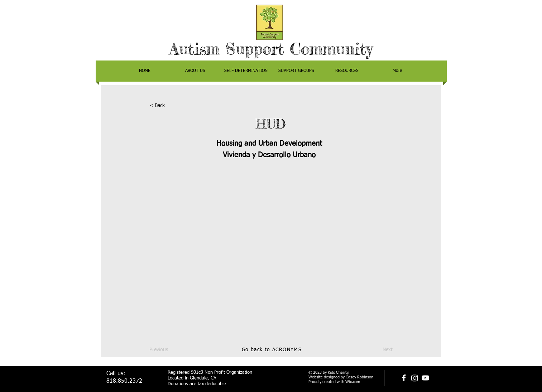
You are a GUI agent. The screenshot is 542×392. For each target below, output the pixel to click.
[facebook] (404, 378)
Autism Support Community (271, 49)
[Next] (375, 350)
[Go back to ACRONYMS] (273, 350)
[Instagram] (415, 378)
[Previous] (173, 350)
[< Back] (173, 106)
